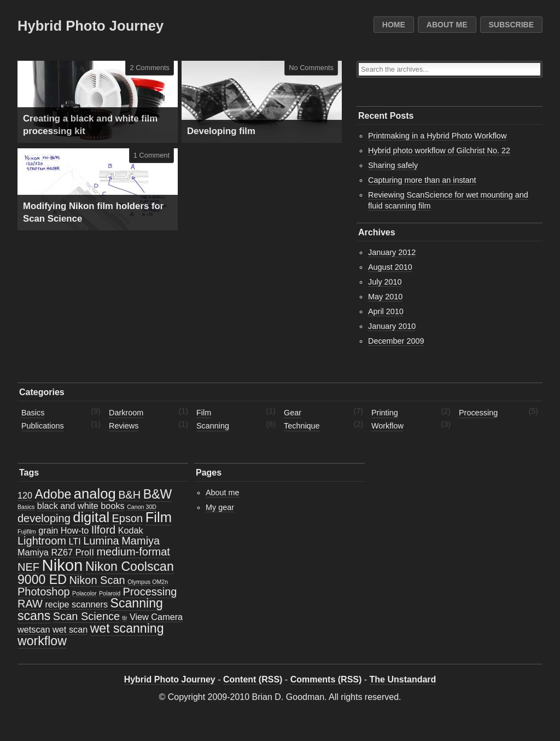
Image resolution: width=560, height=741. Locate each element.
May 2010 (385, 297)
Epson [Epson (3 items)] (128, 518)
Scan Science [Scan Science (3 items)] (86, 616)
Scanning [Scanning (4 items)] (136, 603)
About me (447, 25)
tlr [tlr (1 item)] (125, 618)
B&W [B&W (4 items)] (158, 494)
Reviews (124, 426)
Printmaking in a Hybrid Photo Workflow (437, 136)
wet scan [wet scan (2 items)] (70, 629)
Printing (385, 413)
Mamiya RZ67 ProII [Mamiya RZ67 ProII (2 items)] (56, 552)
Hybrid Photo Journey (91, 26)
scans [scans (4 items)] (34, 616)
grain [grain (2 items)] (48, 530)
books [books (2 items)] (112, 506)
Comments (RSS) (326, 679)
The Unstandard (403, 679)
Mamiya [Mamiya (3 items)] (141, 541)
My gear (220, 507)
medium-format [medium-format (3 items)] (133, 552)
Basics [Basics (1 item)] (26, 507)
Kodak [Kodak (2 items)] (131, 530)
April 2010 (386, 311)
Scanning (213, 426)
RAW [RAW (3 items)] (30, 604)
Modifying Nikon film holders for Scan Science (93, 213)
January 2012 (392, 252)
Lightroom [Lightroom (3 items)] (42, 541)
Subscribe (511, 25)
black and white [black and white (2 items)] (68, 506)
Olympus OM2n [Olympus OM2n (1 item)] (148, 582)
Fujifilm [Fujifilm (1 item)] (27, 531)
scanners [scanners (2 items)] (90, 604)
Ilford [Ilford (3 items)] (103, 530)
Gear (293, 413)
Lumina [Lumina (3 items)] (101, 541)
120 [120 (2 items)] (25, 495)
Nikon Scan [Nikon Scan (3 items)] (97, 580)
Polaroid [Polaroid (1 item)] (110, 593)
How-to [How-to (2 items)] (75, 530)
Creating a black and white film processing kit (90, 125)
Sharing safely (393, 165)
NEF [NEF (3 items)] (28, 567)
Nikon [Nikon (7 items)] (62, 565)
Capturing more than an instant (422, 180)
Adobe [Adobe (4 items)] (53, 494)
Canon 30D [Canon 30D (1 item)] (142, 507)
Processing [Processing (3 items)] (150, 592)
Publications (43, 426)
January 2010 (392, 326)
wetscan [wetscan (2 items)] (34, 629)
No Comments (311, 68)
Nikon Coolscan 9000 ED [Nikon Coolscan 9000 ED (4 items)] (96, 573)
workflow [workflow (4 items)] (42, 641)
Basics (33, 413)
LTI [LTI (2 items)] (74, 541)
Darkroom (126, 413)
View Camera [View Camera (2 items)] (156, 617)
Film (204, 413)
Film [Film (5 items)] (159, 517)
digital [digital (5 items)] (91, 517)
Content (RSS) (253, 679)
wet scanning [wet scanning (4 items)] (127, 628)
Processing (478, 413)
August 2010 (390, 267)
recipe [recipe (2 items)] (57, 604)
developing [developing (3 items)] (44, 518)
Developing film (221, 131)
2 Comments (150, 68)
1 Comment (151, 155)
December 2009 (396, 341)
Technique (302, 426)
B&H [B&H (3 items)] (129, 495)
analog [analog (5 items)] (95, 494)
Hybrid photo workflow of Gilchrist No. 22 (439, 150)
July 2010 (385, 282)
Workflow (387, 426)
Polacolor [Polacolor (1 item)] (84, 593)
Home (394, 25)
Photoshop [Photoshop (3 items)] (44, 592)
